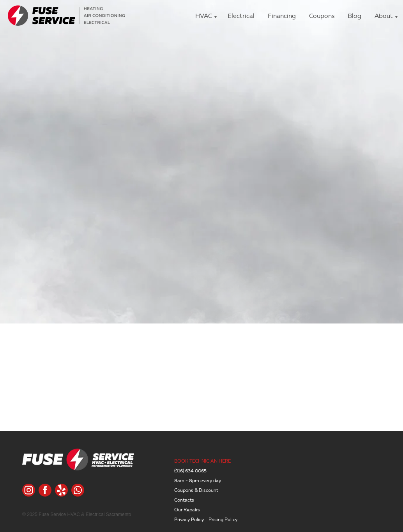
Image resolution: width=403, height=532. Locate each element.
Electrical (241, 16)
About (384, 16)
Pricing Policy (223, 519)
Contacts (184, 500)
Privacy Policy (189, 519)
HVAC (204, 16)
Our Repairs (187, 510)
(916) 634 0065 (190, 471)
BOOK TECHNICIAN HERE (202, 461)
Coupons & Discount (196, 490)
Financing (282, 16)
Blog (354, 16)
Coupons (322, 16)
